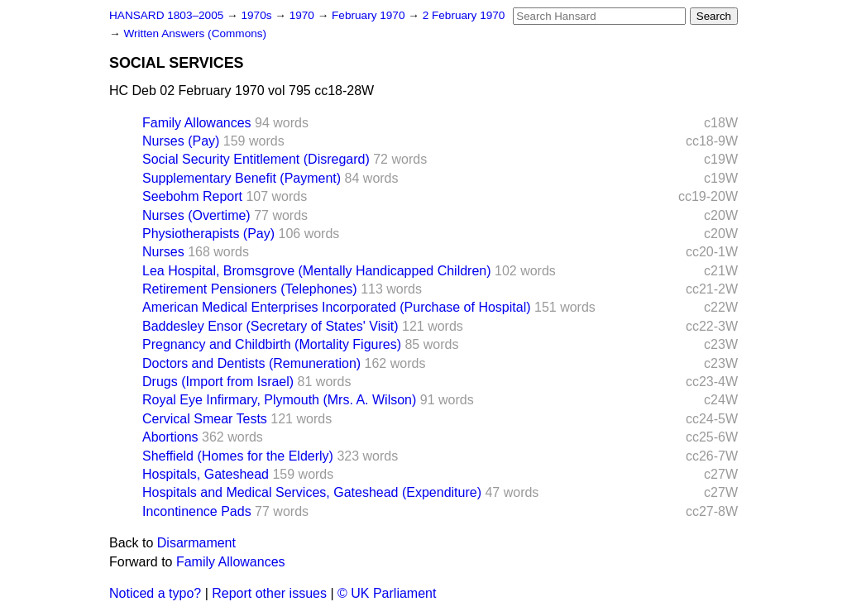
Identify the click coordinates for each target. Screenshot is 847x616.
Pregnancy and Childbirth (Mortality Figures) (272, 344)
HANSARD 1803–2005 (166, 15)
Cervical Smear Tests (205, 419)
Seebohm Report (192, 196)
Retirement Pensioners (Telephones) (250, 289)
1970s (258, 15)
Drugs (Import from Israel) (218, 382)
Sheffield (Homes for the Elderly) (238, 456)
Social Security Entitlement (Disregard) (256, 159)
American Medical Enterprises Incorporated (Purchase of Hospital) (337, 307)
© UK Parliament (387, 593)
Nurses (163, 252)
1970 (304, 15)
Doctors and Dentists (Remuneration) (251, 363)
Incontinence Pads (197, 511)
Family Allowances (197, 123)
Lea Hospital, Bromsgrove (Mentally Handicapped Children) (317, 271)
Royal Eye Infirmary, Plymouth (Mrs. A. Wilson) (279, 400)
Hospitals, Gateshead (206, 474)
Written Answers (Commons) (195, 33)
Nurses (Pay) (181, 141)
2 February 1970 (464, 15)
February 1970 (370, 15)
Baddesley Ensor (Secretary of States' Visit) (270, 326)
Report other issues (269, 593)
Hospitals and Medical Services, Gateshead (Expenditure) (312, 492)
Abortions (170, 437)
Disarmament (196, 543)
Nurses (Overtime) (196, 215)
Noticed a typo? (155, 593)
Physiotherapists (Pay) (208, 234)
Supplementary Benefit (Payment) (242, 178)
